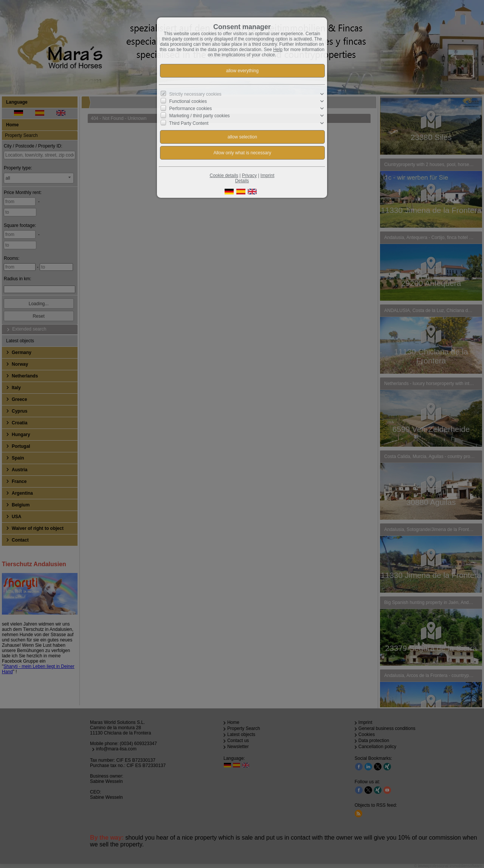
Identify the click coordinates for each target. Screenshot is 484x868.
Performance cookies (191, 109)
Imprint (268, 175)
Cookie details (224, 175)
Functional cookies (188, 101)
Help (278, 50)
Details (242, 181)
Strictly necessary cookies (195, 94)
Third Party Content (189, 123)
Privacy (249, 175)
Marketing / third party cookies (200, 116)
